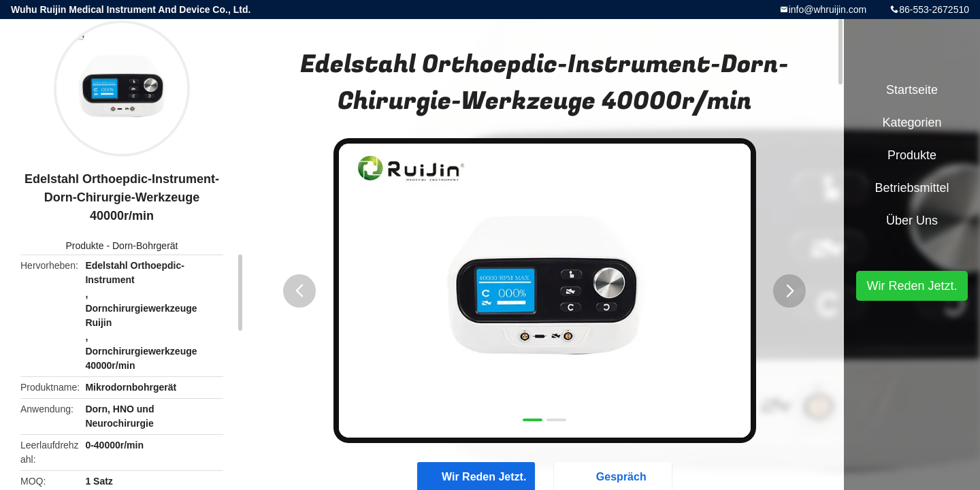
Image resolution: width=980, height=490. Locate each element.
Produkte (85, 246)
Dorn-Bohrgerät (145, 246)
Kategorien (912, 122)
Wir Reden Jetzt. (912, 286)
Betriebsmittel (912, 188)
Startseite (912, 90)
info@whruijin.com (828, 10)
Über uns (912, 220)
